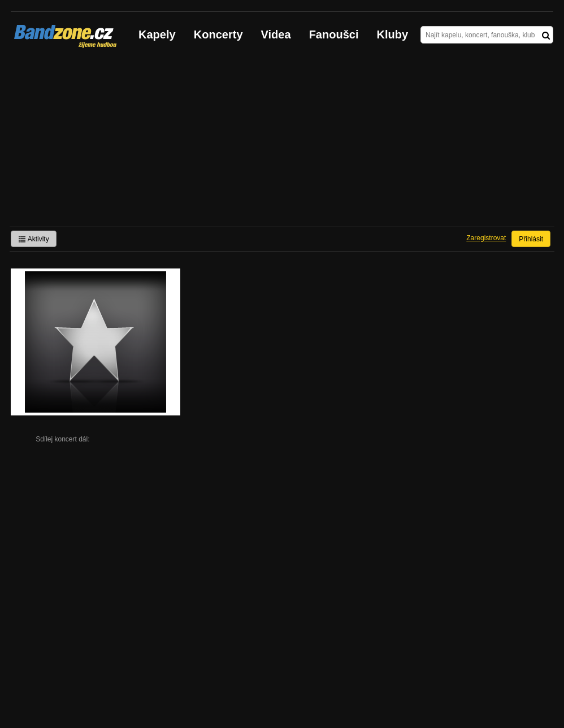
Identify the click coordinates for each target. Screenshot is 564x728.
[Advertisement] (282, 142)
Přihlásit (531, 239)
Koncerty (218, 34)
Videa (276, 34)
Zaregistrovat (486, 238)
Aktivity (34, 239)
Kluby (393, 34)
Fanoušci (334, 34)
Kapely (157, 34)
